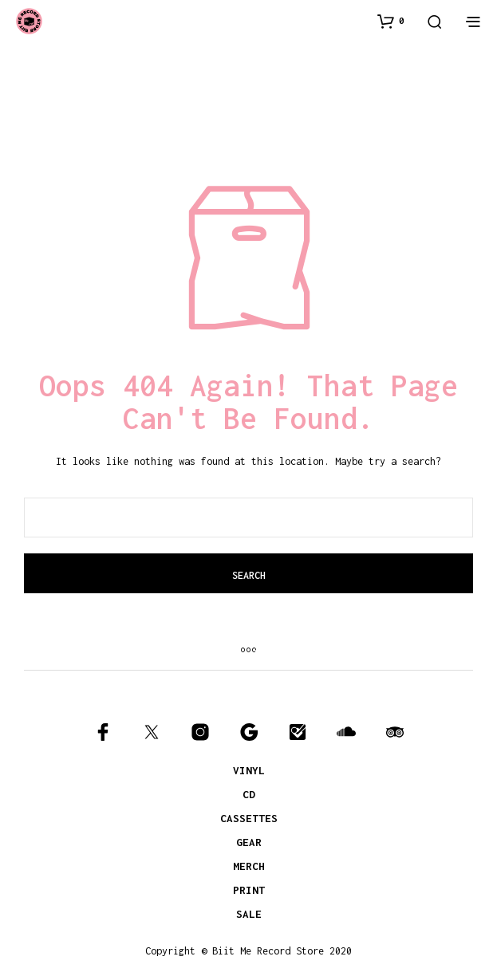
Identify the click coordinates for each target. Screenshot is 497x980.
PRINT (249, 890)
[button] (391, 21)
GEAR (249, 842)
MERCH (249, 866)
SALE (249, 914)
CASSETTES (249, 818)
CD (249, 794)
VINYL (249, 770)
